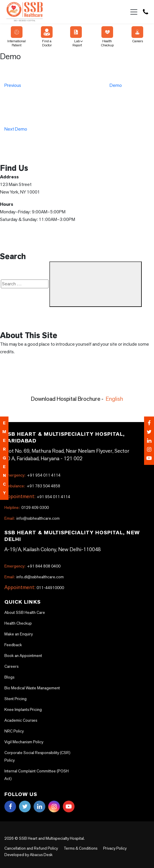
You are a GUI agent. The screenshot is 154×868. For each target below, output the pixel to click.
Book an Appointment (23, 656)
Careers (137, 35)
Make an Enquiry (19, 634)
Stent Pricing (15, 699)
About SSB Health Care (25, 612)
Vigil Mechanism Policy (24, 742)
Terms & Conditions (81, 848)
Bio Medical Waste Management (32, 688)
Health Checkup (107, 37)
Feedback (13, 645)
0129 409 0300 (27, 507)
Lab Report (76, 37)
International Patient (17, 37)
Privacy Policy (115, 848)
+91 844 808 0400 (32, 566)
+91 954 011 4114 (32, 475)
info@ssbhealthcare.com (32, 518)
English (114, 399)
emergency (4, 458)
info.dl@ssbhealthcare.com (34, 577)
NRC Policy (14, 731)
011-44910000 (50, 588)
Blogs (9, 677)
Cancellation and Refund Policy (31, 848)
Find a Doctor (47, 37)
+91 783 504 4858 (32, 486)
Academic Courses (21, 720)
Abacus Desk (41, 855)
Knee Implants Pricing (23, 709)
